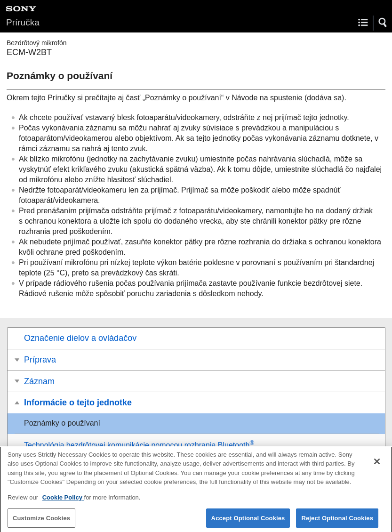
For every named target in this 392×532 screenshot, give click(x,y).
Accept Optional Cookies (248, 521)
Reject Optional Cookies (337, 521)
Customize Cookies (41, 521)
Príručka (23, 22)
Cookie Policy (63, 501)
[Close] (377, 465)
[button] (383, 23)
